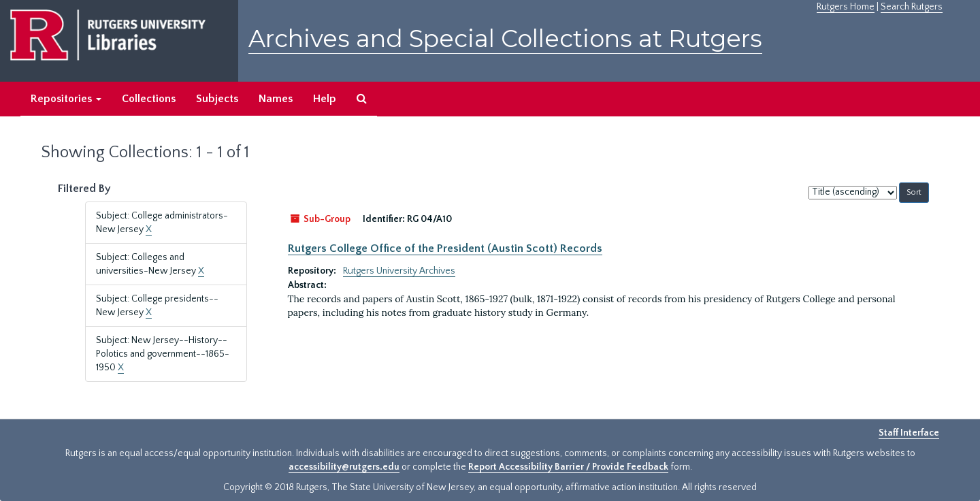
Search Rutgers (912, 7)
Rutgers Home (846, 7)
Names (276, 99)
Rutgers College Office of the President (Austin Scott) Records (445, 248)
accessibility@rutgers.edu (344, 467)
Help (325, 99)
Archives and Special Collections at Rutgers (505, 38)
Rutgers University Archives (399, 271)
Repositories (66, 99)
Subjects (217, 99)
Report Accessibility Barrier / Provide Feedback (568, 467)
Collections (149, 99)
